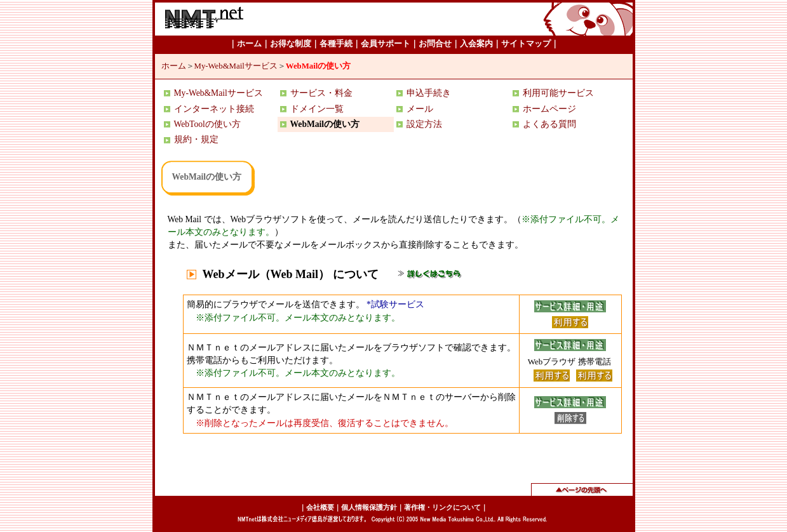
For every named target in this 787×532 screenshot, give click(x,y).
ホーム (174, 66)
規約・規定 (196, 139)
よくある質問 (549, 124)
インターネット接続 (214, 109)
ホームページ (549, 109)
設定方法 (424, 124)
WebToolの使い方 (207, 124)
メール (420, 109)
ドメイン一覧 (317, 109)
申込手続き (429, 93)
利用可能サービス (558, 93)
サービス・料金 (321, 93)
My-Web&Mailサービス (236, 66)
